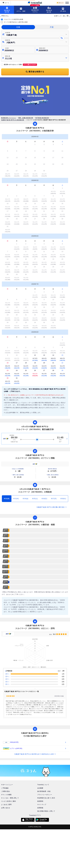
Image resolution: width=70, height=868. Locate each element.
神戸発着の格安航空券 (42, 118)
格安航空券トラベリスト (9, 118)
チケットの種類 (6, 795)
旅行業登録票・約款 (44, 791)
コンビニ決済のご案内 (9, 801)
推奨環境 (40, 801)
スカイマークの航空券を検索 (14, 19)
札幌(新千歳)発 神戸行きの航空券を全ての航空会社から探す (35, 754)
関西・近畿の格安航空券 (26, 118)
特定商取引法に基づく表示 (46, 798)
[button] (35, 58)
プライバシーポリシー (45, 795)
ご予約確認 (5, 788)
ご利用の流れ (6, 791)
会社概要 (40, 788)
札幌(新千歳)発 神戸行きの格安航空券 (13, 120)
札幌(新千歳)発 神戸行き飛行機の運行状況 (52, 507)
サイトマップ (42, 805)
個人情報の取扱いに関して (46, 811)
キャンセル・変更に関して (10, 798)
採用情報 (40, 808)
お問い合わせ (6, 808)
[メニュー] (67, 3)
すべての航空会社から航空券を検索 (16, 22)
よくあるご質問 (6, 805)
